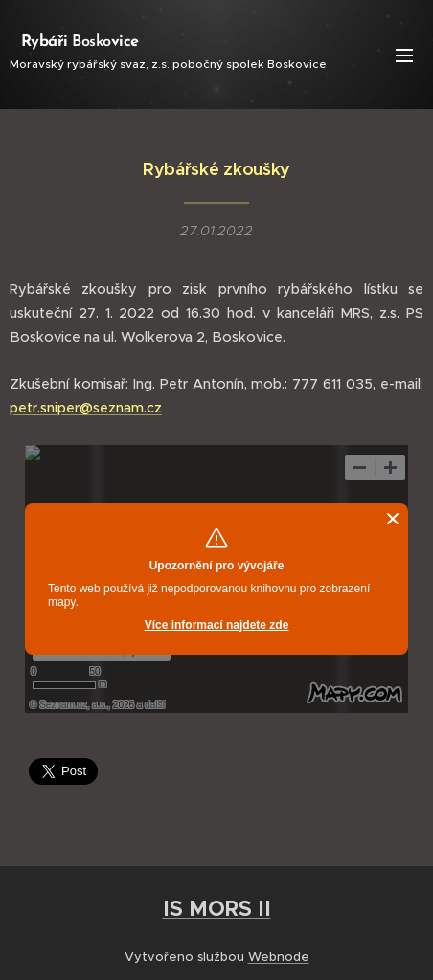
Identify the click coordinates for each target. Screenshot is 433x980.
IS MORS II (217, 908)
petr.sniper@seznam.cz (86, 408)
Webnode (279, 957)
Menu (404, 56)
